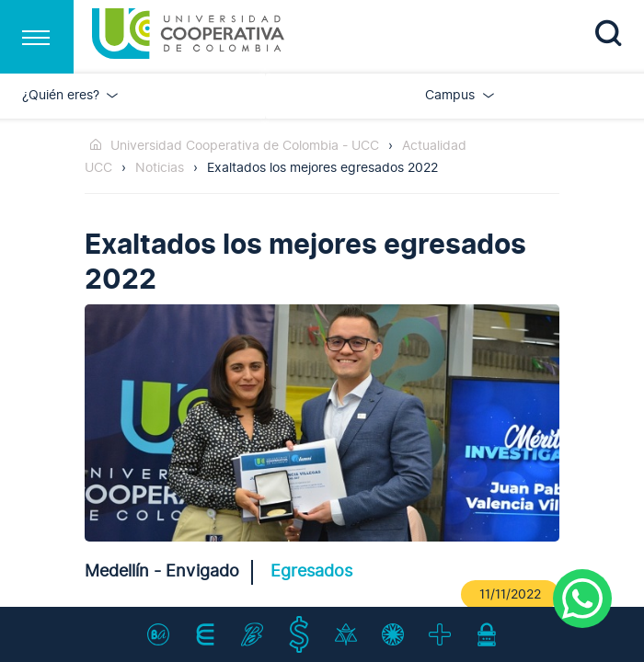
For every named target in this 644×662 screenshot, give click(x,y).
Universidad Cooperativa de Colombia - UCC (245, 146)
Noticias (160, 168)
